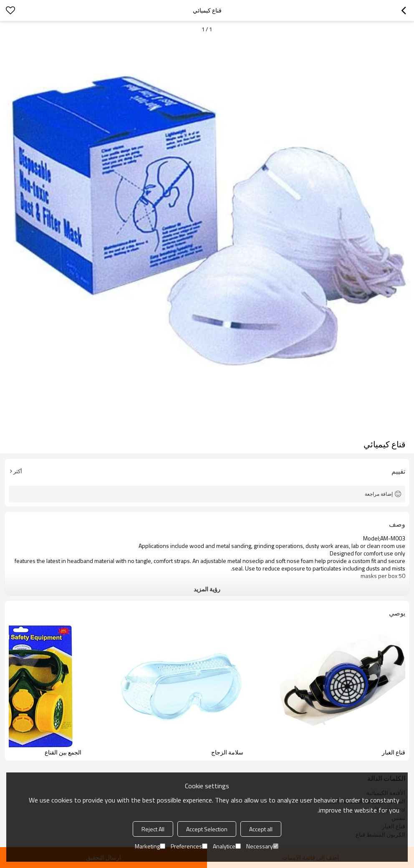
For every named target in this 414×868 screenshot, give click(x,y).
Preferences (189, 846)
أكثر (18, 471)
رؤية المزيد (207, 589)
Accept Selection (207, 829)
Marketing (150, 846)
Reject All (153, 829)
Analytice (227, 846)
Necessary (262, 846)
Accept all (261, 829)
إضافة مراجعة (379, 494)
